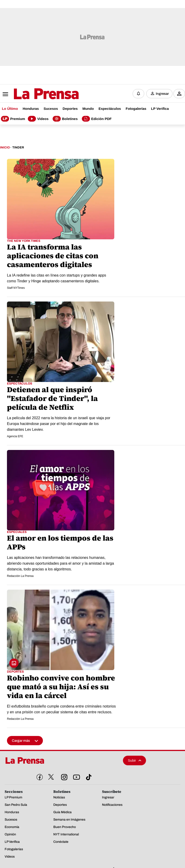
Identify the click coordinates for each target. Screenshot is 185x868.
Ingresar (162, 94)
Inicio (5, 148)
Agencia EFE (15, 436)
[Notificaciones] (138, 94)
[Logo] (35, 94)
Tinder (18, 148)
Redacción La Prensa (20, 576)
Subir (135, 760)
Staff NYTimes (16, 288)
